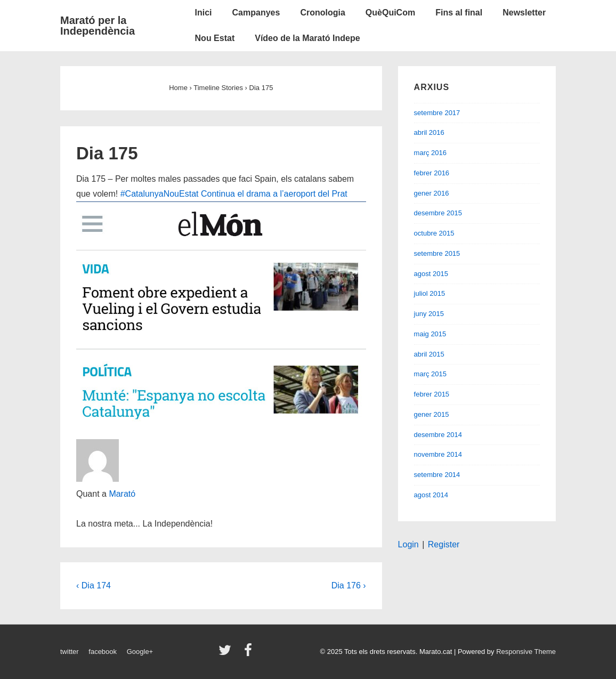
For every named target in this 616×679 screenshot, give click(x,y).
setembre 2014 (437, 475)
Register (444, 544)
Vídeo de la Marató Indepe (307, 38)
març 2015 (430, 374)
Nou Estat (215, 38)
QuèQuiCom (390, 13)
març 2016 (430, 153)
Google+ (140, 652)
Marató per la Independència (98, 26)
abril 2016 (429, 132)
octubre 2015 (434, 233)
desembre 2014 (438, 435)
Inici (204, 13)
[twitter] (227, 654)
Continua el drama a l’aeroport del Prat (274, 194)
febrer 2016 (432, 173)
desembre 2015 (438, 213)
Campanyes (256, 13)
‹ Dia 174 (94, 585)
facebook (103, 652)
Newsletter (524, 13)
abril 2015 (429, 354)
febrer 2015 (432, 394)
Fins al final (459, 13)
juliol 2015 (430, 293)
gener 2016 (432, 193)
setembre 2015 (437, 253)
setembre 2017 (437, 113)
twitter (70, 652)
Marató (122, 494)
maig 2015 (430, 334)
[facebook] (249, 654)
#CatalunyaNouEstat (160, 194)
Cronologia (322, 13)
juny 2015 (429, 314)
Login (408, 544)
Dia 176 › (349, 585)
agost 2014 (431, 495)
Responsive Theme (526, 652)
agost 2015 (431, 274)
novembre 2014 (438, 454)
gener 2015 (432, 414)
